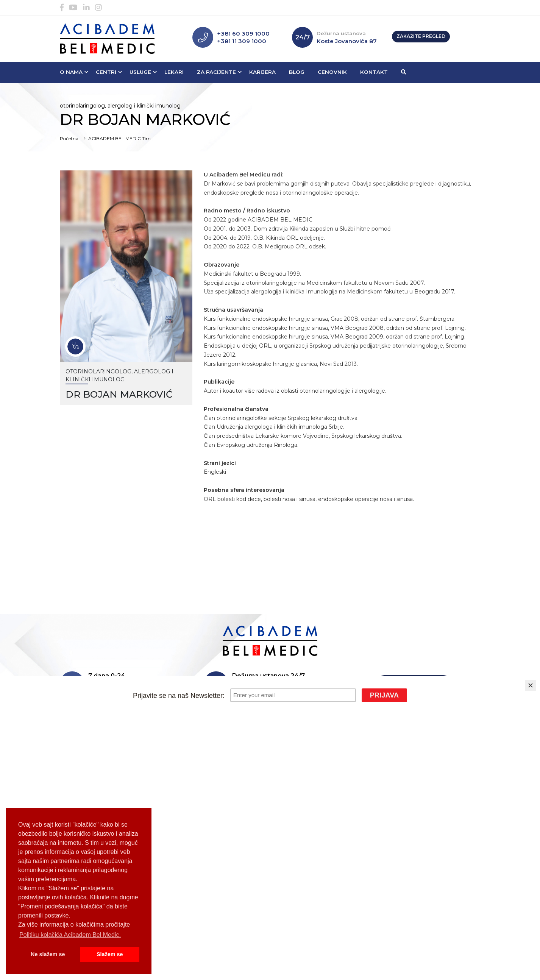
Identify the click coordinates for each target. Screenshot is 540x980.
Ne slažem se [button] (48, 954)
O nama (71, 72)
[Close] (531, 685)
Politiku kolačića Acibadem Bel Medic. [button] (70, 935)
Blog (297, 72)
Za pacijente (216, 72)
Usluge (140, 72)
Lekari (174, 72)
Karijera (262, 72)
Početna (69, 138)
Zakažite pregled (421, 36)
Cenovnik (332, 72)
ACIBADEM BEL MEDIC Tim (119, 138)
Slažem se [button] (110, 954)
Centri (106, 72)
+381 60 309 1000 (243, 34)
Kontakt (374, 72)
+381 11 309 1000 (242, 41)
